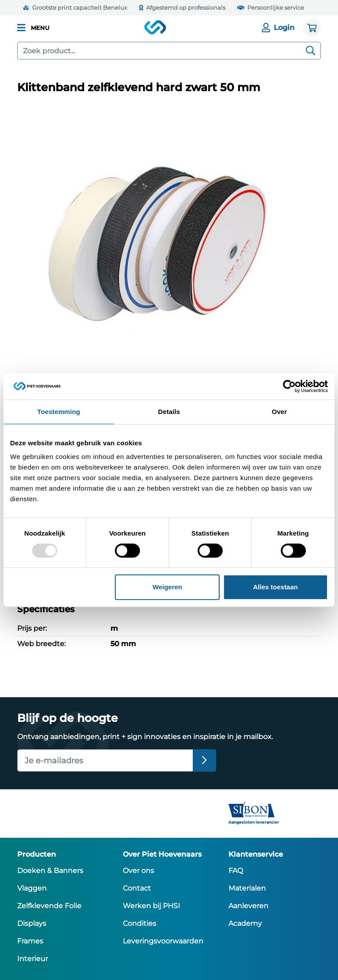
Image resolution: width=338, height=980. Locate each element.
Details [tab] (169, 412)
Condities (140, 923)
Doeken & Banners (50, 871)
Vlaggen (32, 888)
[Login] (281, 28)
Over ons (138, 871)
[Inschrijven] (204, 760)
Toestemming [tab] (59, 412)
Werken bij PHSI (151, 906)
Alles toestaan (276, 587)
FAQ (236, 871)
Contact (137, 888)
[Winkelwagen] (312, 28)
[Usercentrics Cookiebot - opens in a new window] (289, 386)
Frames (30, 941)
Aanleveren (248, 906)
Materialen (247, 888)
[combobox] (169, 51)
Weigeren (167, 587)
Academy (245, 923)
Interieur (33, 959)
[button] (33, 28)
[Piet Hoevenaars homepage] (156, 28)
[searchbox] (169, 51)
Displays (32, 923)
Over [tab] (279, 412)
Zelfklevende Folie (49, 906)
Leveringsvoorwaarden (163, 941)
